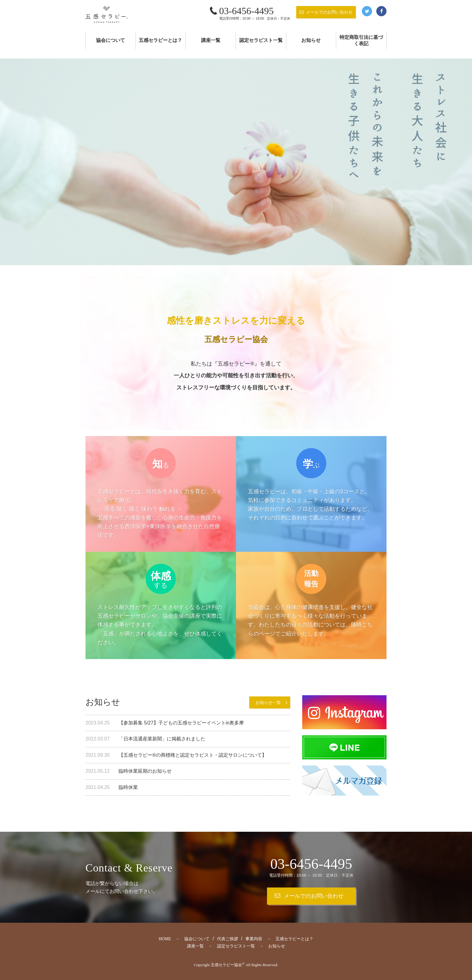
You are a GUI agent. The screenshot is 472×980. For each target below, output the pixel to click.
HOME (165, 939)
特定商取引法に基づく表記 (361, 40)
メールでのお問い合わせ (329, 12)
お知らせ (311, 40)
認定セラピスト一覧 (261, 40)
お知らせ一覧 (268, 702)
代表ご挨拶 (228, 939)
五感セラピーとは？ (160, 40)
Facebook (381, 11)
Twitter (367, 11)
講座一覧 (211, 40)
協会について (110, 40)
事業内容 (254, 939)
